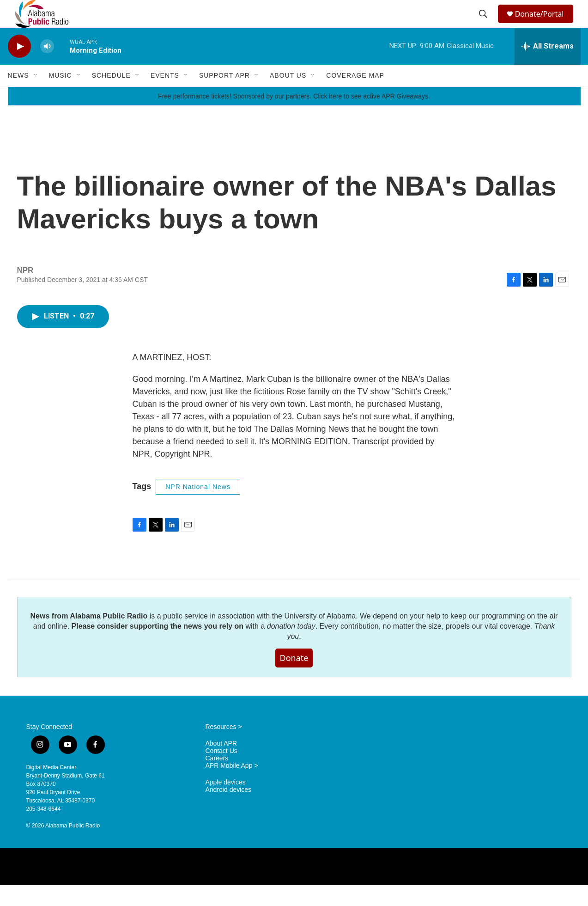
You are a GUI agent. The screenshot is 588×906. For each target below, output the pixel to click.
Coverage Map (355, 96)
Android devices (229, 811)
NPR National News (198, 508)
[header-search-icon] (484, 24)
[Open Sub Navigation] (36, 96)
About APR (221, 764)
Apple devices (226, 803)
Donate (294, 679)
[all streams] (548, 67)
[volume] (47, 67)
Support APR (224, 96)
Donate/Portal (543, 24)
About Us (288, 96)
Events (165, 96)
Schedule (111, 96)
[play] (19, 67)
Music (61, 96)
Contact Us (221, 772)
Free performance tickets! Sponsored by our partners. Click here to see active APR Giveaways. (294, 117)
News (18, 96)
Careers (217, 779)
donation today (291, 647)
